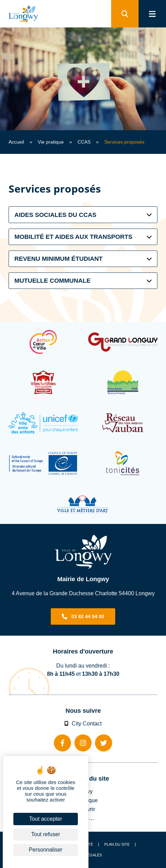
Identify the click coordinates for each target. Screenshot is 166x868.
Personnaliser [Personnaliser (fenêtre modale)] (46, 850)
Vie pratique (51, 142)
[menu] (152, 14)
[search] (125, 14)
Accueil (16, 142)
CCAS (84, 142)
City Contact (83, 723)
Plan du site (117, 845)
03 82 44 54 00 (88, 616)
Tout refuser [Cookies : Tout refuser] (46, 834)
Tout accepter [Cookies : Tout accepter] (46, 819)
